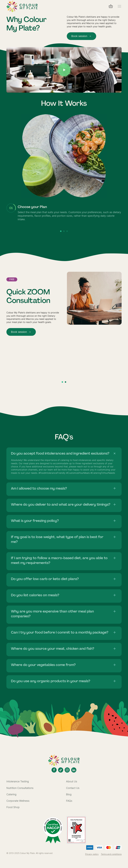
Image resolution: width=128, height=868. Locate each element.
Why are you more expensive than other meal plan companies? (52, 614)
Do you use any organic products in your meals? (51, 681)
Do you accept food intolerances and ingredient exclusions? (60, 453)
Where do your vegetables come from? (43, 665)
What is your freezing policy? (35, 521)
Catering (11, 794)
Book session (81, 36)
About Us (72, 781)
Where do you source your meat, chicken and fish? (53, 649)
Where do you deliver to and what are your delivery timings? (61, 504)
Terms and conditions (111, 854)
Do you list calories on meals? (35, 595)
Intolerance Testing (18, 781)
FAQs (69, 801)
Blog (69, 794)
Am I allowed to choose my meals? (39, 488)
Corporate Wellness (18, 801)
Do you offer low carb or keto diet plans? (45, 579)
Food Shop (13, 807)
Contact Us (73, 788)
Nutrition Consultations (20, 788)
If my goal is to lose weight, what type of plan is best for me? (57, 539)
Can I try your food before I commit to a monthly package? (60, 632)
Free (12, 279)
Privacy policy (92, 854)
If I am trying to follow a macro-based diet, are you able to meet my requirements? (59, 560)
